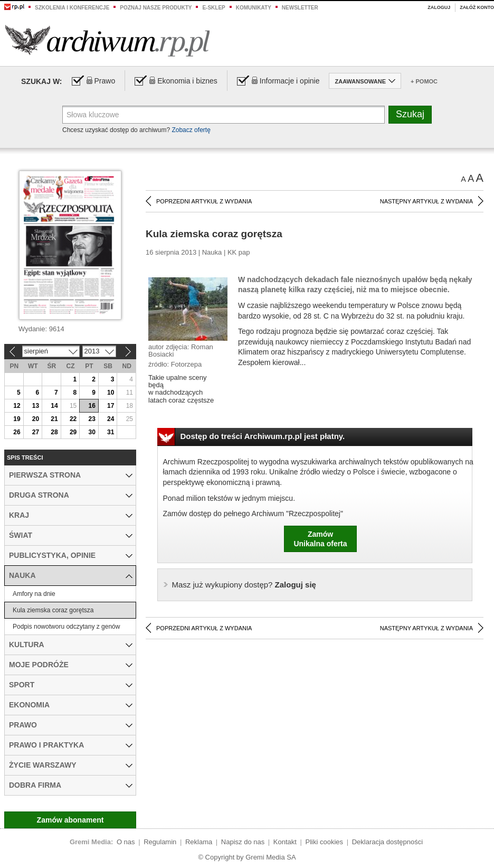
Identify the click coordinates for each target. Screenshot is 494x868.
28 (54, 432)
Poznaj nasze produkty (156, 8)
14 (54, 406)
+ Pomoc (424, 81)
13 (36, 406)
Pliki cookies (325, 842)
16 (92, 406)
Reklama (199, 842)
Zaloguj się (244, 585)
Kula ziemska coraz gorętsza (53, 610)
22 (73, 419)
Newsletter (300, 8)
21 (54, 419)
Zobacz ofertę (191, 130)
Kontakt (285, 842)
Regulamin (160, 842)
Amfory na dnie (34, 594)
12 (17, 406)
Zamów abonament (70, 820)
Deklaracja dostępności (387, 842)
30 (92, 432)
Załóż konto (477, 7)
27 (36, 432)
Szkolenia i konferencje (72, 8)
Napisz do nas (243, 842)
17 (111, 406)
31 (111, 432)
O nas (126, 842)
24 (111, 419)
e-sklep (213, 8)
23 (92, 419)
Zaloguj (439, 7)
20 (36, 419)
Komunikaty (254, 8)
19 (17, 419)
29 (73, 432)
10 (111, 393)
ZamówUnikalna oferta (320, 539)
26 (17, 432)
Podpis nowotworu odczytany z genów (66, 627)
